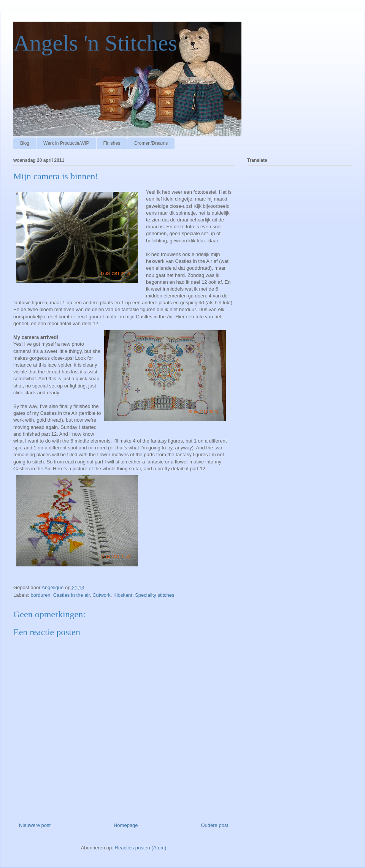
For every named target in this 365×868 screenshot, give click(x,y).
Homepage (126, 825)
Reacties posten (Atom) (141, 848)
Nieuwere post (35, 825)
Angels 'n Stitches (95, 43)
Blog (25, 143)
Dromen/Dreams (151, 143)
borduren (41, 595)
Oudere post (214, 825)
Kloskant (123, 595)
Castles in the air (71, 595)
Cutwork (102, 595)
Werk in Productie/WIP (66, 143)
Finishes (112, 143)
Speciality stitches (155, 595)
